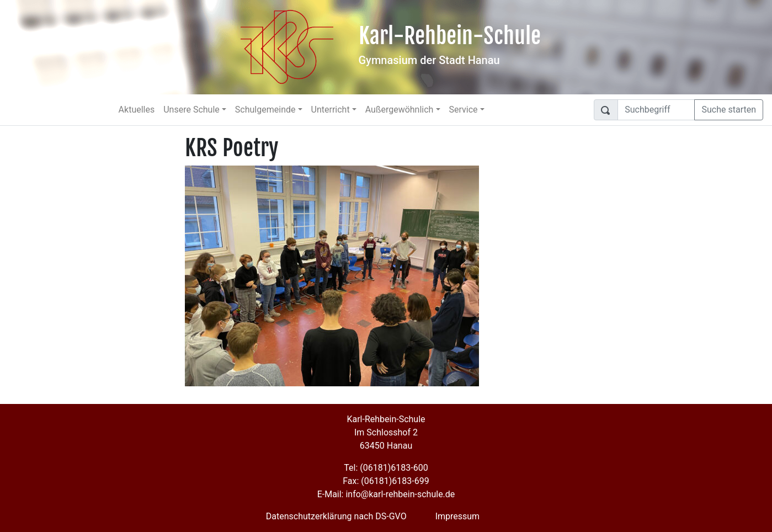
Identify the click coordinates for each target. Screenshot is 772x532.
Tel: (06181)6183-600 (386, 468)
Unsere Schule (191, 110)
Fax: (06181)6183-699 (386, 481)
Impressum (458, 516)
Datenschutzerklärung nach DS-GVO (336, 516)
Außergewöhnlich (400, 110)
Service (464, 110)
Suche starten (729, 110)
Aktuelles (137, 110)
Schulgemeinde (265, 110)
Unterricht (331, 110)
